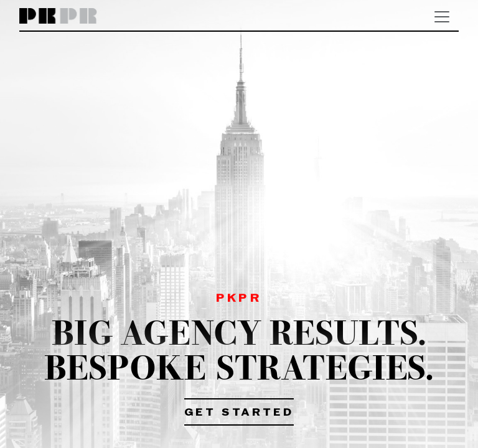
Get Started (239, 413)
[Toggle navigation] (442, 17)
